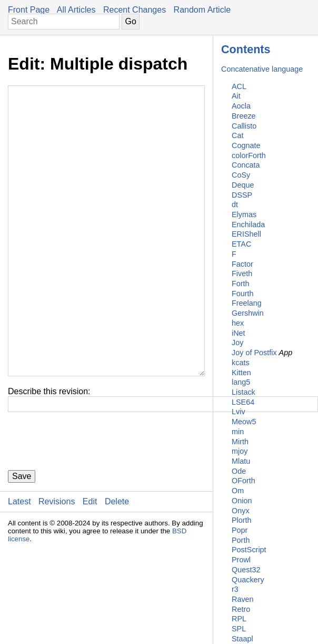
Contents (246, 49)
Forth (241, 284)
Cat (237, 135)
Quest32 (246, 570)
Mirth (240, 442)
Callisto (244, 126)
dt (235, 204)
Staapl (242, 639)
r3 (235, 589)
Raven (243, 599)
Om (238, 491)
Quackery (248, 580)
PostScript (249, 550)
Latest (19, 565)
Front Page (29, 10)
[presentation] (88, 504)
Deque (243, 185)
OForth (244, 481)
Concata (246, 165)
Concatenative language (262, 69)
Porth (241, 540)
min (238, 432)
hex (238, 323)
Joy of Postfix (254, 353)
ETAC (241, 244)
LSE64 (243, 402)
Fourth (243, 294)
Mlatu (241, 461)
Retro (241, 609)
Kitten (241, 373)
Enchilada (248, 225)
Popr (240, 530)
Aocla (241, 106)
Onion (242, 501)
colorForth (249, 155)
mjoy (240, 451)
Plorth (242, 520)
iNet (238, 333)
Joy (237, 343)
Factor (242, 264)
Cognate (246, 145)
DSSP (242, 195)
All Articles (76, 10)
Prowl (241, 560)
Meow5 (244, 422)
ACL (239, 86)
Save (22, 539)
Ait (236, 96)
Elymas (244, 214)
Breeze (244, 116)
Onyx (241, 511)
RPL (239, 619)
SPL (239, 629)
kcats (241, 363)
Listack (244, 392)
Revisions (57, 565)
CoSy (241, 175)
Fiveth (242, 274)
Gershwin (248, 313)
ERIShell (246, 234)
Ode (239, 471)
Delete (117, 565)
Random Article (202, 10)
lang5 (241, 382)
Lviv (238, 412)
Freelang (247, 303)
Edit (90, 565)
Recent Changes (135, 10)
